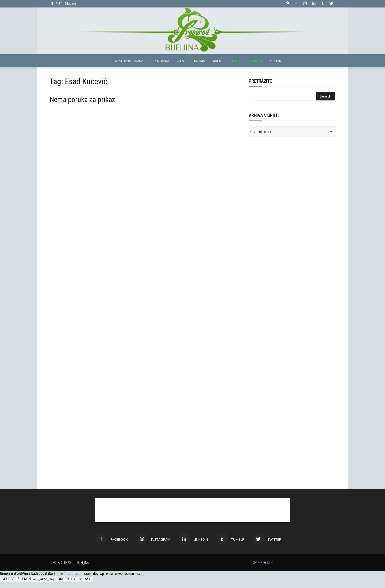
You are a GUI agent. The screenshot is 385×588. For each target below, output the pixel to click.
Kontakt (276, 61)
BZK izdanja (160, 61)
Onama (199, 61)
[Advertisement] (290, 209)
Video (217, 61)
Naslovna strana (129, 61)
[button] (288, 3)
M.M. (271, 562)
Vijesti (182, 61)
